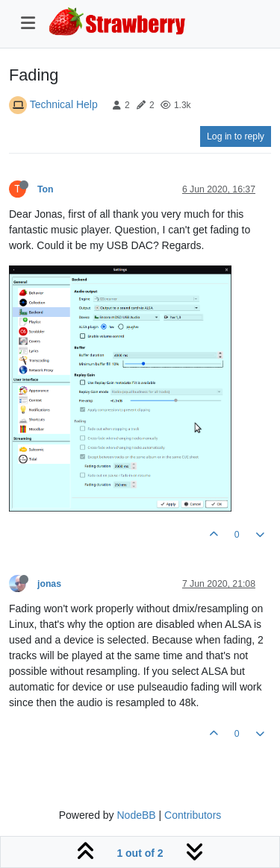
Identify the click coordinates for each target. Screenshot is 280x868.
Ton (46, 189)
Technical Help (64, 104)
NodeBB (136, 815)
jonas (49, 584)
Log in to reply (236, 136)
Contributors (193, 815)
